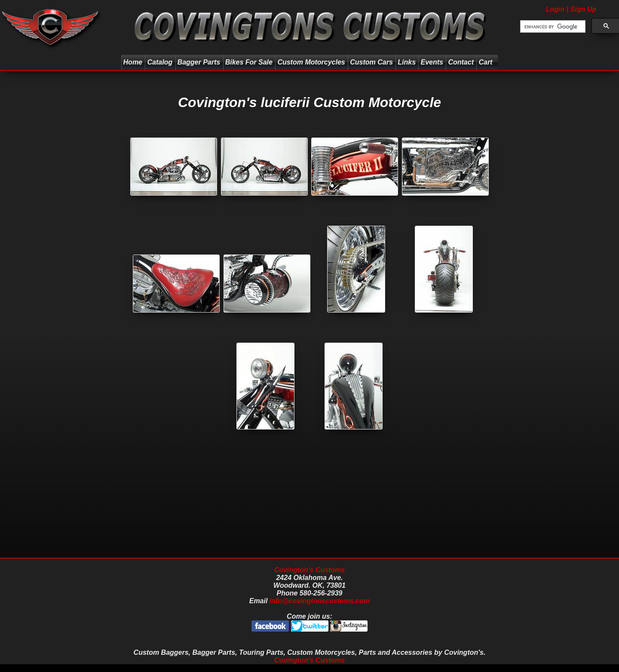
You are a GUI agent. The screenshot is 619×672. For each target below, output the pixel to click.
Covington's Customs (310, 570)
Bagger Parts (199, 62)
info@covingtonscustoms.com (320, 601)
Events (432, 62)
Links (407, 62)
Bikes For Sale (249, 62)
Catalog (160, 62)
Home (133, 62)
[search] (552, 27)
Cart (486, 62)
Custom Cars (371, 62)
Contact (461, 62)
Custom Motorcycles (311, 62)
